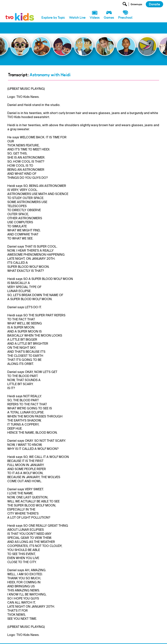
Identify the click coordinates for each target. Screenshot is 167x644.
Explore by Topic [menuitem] (53, 18)
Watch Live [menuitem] (77, 18)
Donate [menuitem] (50, 638)
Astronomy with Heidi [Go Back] (50, 63)
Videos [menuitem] (95, 18)
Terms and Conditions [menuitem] (109, 638)
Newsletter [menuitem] (65, 638)
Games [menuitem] (109, 18)
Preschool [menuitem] (125, 18)
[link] (20, 13)
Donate (154, 4)
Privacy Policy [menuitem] (84, 638)
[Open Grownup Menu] (136, 5)
